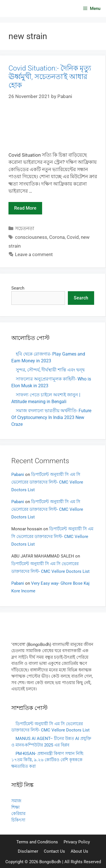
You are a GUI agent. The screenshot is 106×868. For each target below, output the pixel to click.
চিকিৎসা (18, 820)
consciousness (31, 237)
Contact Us (54, 851)
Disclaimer (28, 851)
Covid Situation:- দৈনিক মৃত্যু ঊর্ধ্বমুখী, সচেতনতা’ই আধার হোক (50, 77)
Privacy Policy (77, 842)
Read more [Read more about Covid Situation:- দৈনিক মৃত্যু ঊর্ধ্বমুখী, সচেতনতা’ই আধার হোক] (25, 208)
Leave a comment (34, 254)
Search (18, 288)
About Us (79, 851)
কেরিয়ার (18, 814)
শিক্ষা (15, 807)
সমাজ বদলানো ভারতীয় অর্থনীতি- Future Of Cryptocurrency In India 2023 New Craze (51, 417)
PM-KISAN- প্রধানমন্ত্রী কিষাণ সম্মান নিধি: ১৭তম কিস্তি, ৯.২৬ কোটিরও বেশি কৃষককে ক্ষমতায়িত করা (48, 760)
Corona (57, 237)
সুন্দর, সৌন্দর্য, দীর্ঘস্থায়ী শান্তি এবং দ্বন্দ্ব (50, 370)
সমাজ (16, 801)
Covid (73, 237)
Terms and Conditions (37, 842)
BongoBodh (50, 862)
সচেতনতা (25, 228)
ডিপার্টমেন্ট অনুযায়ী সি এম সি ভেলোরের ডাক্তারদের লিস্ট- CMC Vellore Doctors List (47, 482)
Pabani (18, 475)
